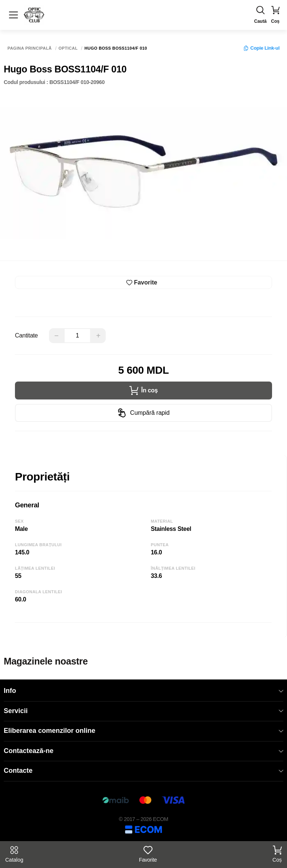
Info (143, 691)
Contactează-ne (143, 751)
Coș (277, 854)
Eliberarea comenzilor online (143, 731)
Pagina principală (30, 48)
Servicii (143, 711)
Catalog (14, 854)
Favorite (148, 854)
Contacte (143, 771)
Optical (68, 48)
